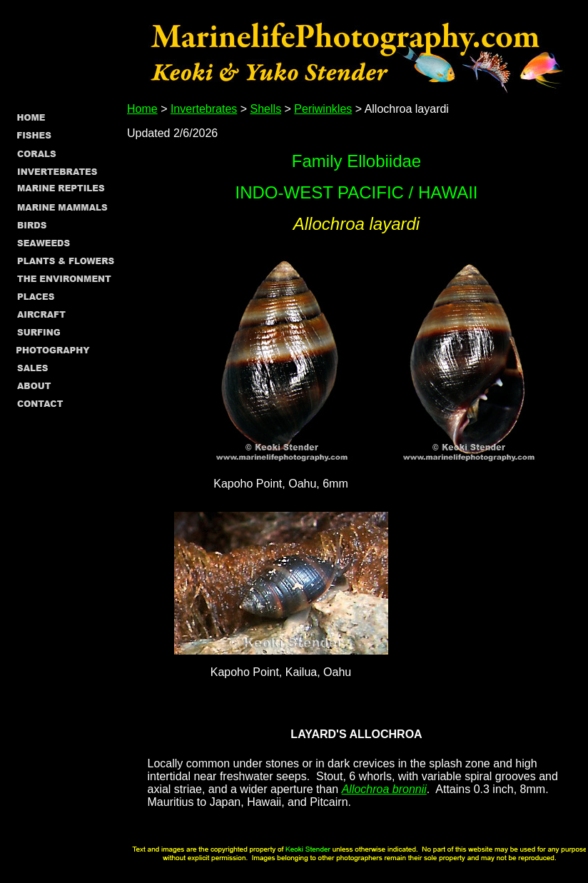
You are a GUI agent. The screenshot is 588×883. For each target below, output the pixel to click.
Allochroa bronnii (384, 789)
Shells (266, 109)
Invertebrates (204, 109)
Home (142, 109)
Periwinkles (323, 109)
